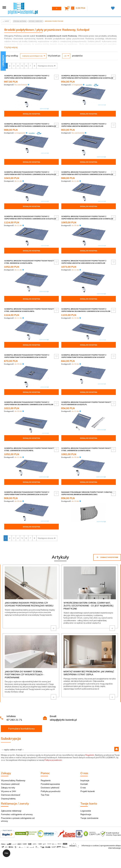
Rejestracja (86, 814)
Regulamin (90, 755)
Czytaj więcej (11, 47)
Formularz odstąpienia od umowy (17, 814)
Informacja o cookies (90, 845)
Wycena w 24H (8, 791)
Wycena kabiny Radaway (13, 780)
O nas (83, 788)
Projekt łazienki (88, 791)
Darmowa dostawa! (11, 795)
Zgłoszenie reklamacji (11, 811)
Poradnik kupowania (50, 784)
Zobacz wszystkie (107, 557)
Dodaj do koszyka (31, 114)
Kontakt (84, 784)
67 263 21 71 (14, 720)
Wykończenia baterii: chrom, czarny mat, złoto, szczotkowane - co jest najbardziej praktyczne (88, 606)
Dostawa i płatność (10, 784)
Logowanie (86, 811)
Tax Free (45, 795)
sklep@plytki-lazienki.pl (63, 720)
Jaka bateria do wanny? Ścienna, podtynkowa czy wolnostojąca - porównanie (24, 675)
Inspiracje (85, 780)
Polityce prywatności (53, 760)
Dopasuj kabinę (8, 799)
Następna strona (47, 66)
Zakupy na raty (8, 788)
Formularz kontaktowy (21, 729)
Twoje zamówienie (89, 818)
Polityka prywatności (51, 791)
